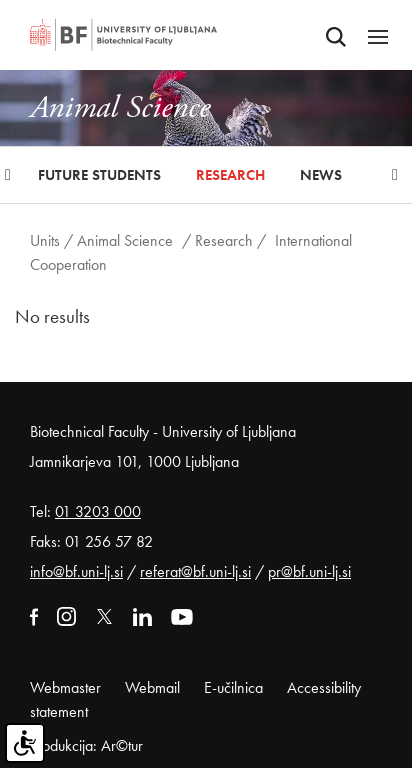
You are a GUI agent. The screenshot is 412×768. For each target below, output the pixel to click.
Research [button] (230, 175)
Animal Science (125, 240)
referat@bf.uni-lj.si (195, 571)
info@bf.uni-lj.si (76, 571)
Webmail (152, 687)
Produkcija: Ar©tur (86, 745)
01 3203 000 (98, 511)
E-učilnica (233, 687)
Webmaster (65, 687)
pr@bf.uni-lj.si (309, 571)
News (321, 175)
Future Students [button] (99, 175)
